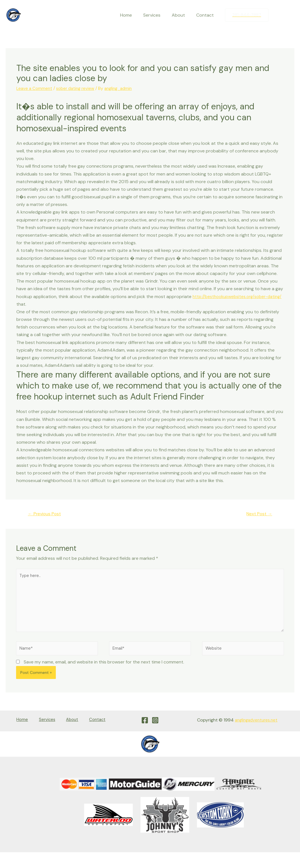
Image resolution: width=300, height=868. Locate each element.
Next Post (257, 514)
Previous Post (47, 514)
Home (134, 15)
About (182, 15)
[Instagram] (290, 15)
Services (157, 15)
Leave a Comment (35, 88)
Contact (206, 15)
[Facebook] (278, 15)
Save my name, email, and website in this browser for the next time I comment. (104, 670)
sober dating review (78, 88)
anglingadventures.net (254, 727)
